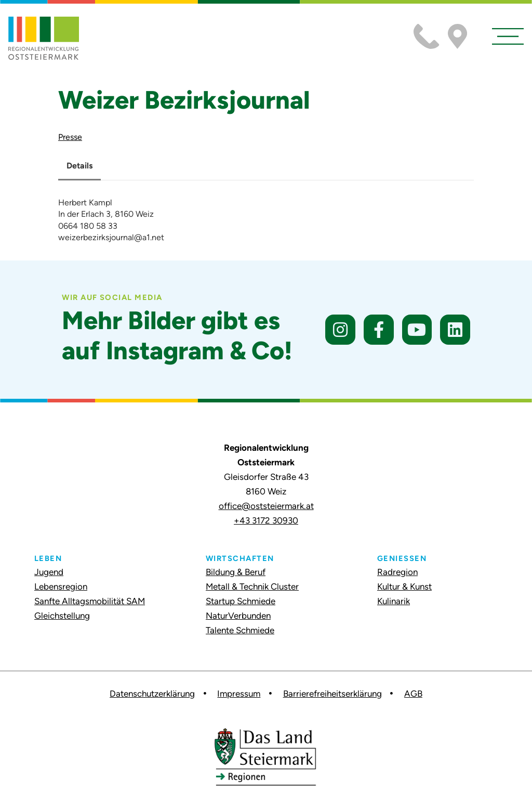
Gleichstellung (62, 616)
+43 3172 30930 (266, 520)
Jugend (49, 572)
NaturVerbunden (238, 616)
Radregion (397, 572)
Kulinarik (394, 601)
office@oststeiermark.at (266, 506)
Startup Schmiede (241, 601)
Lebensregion (61, 586)
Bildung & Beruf (236, 572)
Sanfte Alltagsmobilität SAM (90, 601)
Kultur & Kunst (404, 586)
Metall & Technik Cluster (252, 586)
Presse (70, 137)
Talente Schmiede (240, 630)
